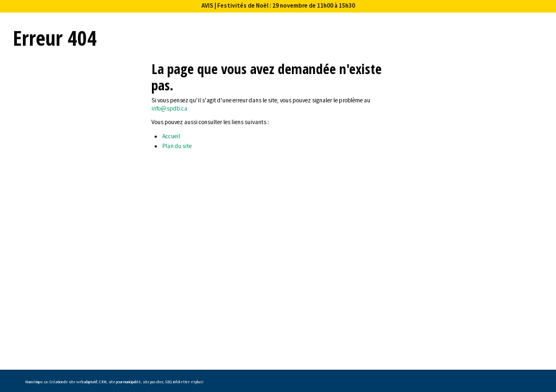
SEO (168, 382)
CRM (103, 382)
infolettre (182, 382)
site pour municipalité (125, 382)
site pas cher (153, 382)
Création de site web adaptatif (74, 382)
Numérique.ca (36, 382)
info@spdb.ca (169, 108)
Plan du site (177, 146)
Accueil (171, 136)
